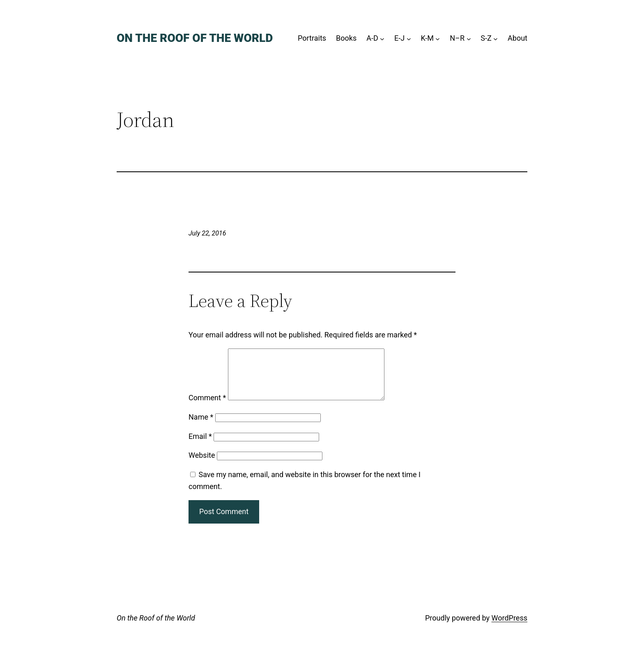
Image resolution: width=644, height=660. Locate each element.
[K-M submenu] (438, 38)
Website (202, 465)
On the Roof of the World (195, 38)
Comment (207, 407)
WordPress (509, 628)
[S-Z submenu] (496, 38)
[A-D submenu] (382, 38)
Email (200, 446)
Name (201, 427)
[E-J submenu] (409, 38)
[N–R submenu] (469, 38)
